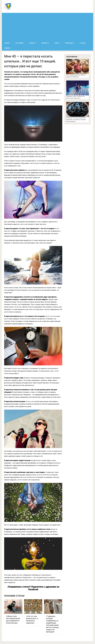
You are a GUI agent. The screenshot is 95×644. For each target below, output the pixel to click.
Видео (7, 48)
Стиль (83, 43)
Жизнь (45, 43)
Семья (32, 43)
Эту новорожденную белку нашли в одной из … (76, 76)
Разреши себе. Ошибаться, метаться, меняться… (75, 97)
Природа (69, 43)
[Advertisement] (48, 27)
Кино (57, 43)
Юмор (7, 43)
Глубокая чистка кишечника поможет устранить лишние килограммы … (76, 120)
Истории (19, 43)
